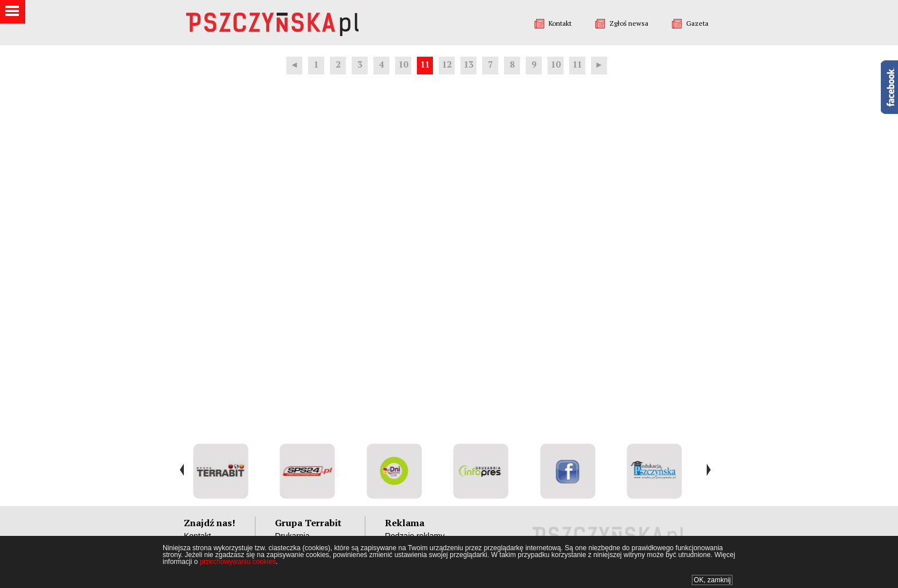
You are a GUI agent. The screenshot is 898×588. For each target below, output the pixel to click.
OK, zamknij (712, 580)
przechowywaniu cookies (238, 562)
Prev (182, 470)
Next (708, 470)
